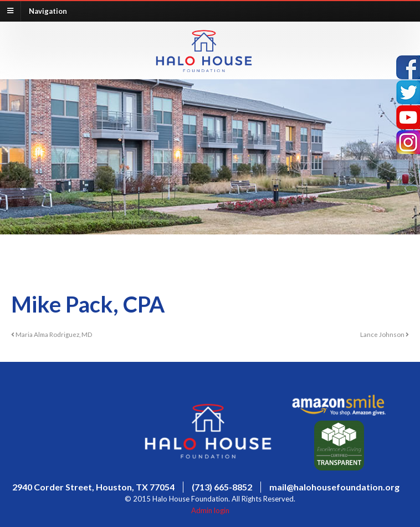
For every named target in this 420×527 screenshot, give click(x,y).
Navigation (48, 11)
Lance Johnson (385, 334)
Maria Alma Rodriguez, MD (52, 334)
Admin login (210, 510)
